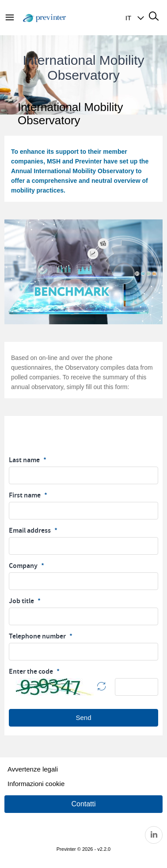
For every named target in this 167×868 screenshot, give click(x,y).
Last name (25, 460)
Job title (22, 601)
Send (83, 718)
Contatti (83, 804)
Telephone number (38, 636)
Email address (30, 530)
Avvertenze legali (33, 769)
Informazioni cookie (36, 784)
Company (24, 566)
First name (25, 495)
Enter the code (32, 671)
